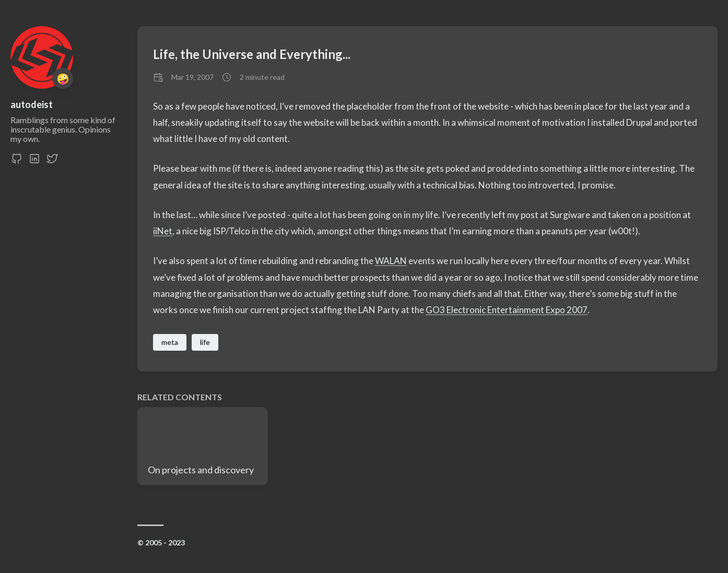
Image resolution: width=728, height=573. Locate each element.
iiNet (163, 231)
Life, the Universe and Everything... (252, 54)
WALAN (391, 261)
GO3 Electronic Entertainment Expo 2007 (507, 310)
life (205, 342)
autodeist (32, 104)
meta (170, 342)
